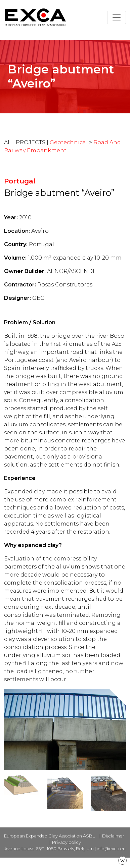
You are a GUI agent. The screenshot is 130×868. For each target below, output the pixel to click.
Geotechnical (69, 142)
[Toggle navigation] (117, 17)
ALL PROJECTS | (27, 142)
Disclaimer (113, 836)
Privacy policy (67, 842)
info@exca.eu (111, 849)
